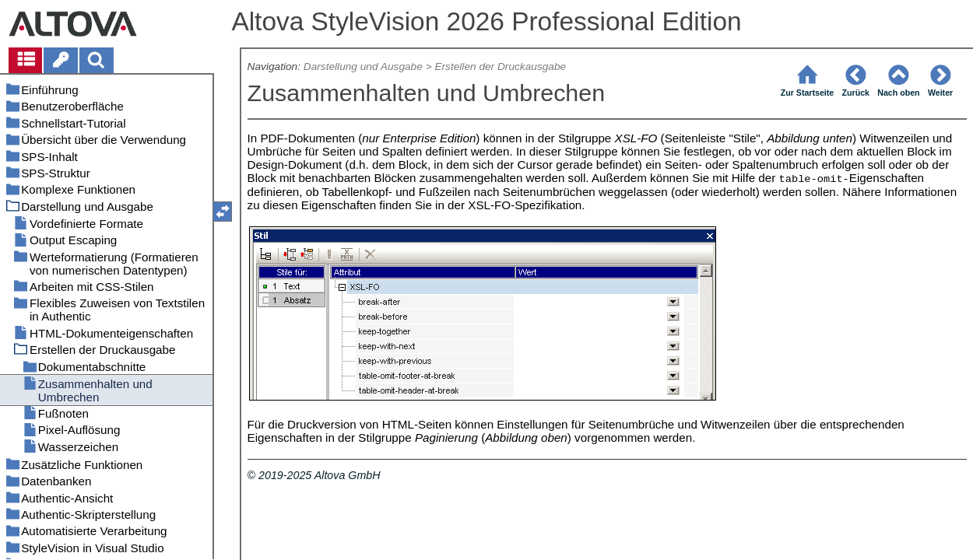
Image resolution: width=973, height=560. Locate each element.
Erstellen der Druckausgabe (500, 66)
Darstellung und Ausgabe (363, 66)
